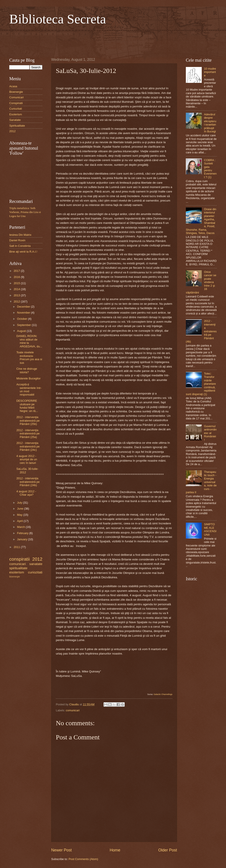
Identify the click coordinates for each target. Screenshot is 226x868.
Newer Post (61, 850)
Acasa (13, 86)
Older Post (168, 850)
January (22, 539)
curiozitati (35, 572)
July (20, 503)
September (24, 325)
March (21, 527)
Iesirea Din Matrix (20, 235)
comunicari (73, 710)
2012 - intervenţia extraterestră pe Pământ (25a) (28, 434)
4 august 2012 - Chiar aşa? (26, 493)
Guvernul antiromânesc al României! (210, 433)
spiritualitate (18, 568)
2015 (17, 283)
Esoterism (16, 114)
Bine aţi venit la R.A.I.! (23, 252)
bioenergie (15, 577)
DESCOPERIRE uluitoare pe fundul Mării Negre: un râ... (27, 406)
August (22, 331)
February (23, 533)
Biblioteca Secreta (58, 19)
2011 (17, 547)
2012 (12, 131)
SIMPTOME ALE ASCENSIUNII (210, 529)
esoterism (17, 572)
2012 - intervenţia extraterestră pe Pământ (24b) (28, 482)
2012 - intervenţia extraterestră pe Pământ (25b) (28, 421)
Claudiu (74, 704)
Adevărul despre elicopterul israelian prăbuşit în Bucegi (210, 123)
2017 (17, 271)
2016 (17, 277)
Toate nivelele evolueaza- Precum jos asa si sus (29, 357)
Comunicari (16, 97)
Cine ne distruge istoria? (27, 370)
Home (115, 850)
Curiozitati (16, 109)
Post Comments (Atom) (83, 859)
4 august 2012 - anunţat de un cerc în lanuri (27, 459)
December (24, 307)
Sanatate (15, 120)
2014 (17, 289)
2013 (17, 295)
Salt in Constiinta (20, 246)
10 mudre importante (210, 72)
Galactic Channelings (163, 694)
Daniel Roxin (17, 240)
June (21, 509)
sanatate (36, 564)
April (20, 521)
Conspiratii (16, 103)
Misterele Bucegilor (28, 378)
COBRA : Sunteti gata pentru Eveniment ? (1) (210, 169)
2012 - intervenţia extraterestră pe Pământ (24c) (28, 446)
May (20, 515)
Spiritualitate (17, 126)
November (24, 313)
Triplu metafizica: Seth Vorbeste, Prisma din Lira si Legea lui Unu (25, 212)
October (22, 319)
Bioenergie (16, 92)
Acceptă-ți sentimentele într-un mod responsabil (29, 389)
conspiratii (20, 559)
